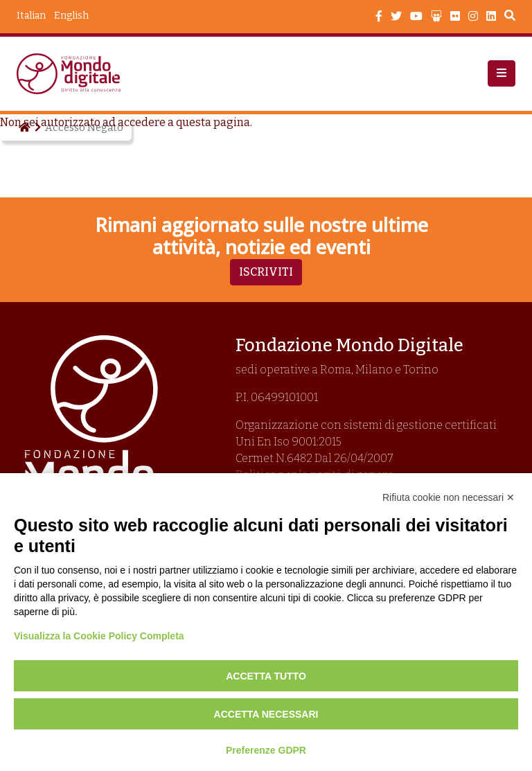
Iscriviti (266, 272)
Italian (31, 16)
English (71, 16)
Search (510, 17)
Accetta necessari (266, 714)
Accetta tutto (266, 676)
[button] (502, 73)
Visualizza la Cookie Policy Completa (99, 636)
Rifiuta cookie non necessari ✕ (449, 497)
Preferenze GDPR (266, 750)
